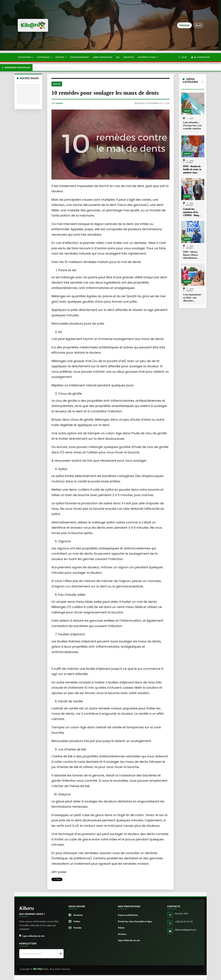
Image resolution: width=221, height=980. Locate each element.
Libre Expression (103, 57)
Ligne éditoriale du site (32, 936)
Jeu (118, 57)
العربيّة (198, 25)
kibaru (59, 103)
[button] (183, 57)
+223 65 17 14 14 (184, 922)
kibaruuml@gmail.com (186, 930)
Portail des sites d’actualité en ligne (135, 921)
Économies (26, 57)
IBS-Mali (38, 969)
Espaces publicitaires (128, 915)
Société (61, 57)
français (184, 25)
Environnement (80, 57)
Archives (129, 57)
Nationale (45, 57)
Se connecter (200, 57)
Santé (57, 84)
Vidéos (121, 928)
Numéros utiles (148, 57)
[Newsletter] (60, 954)
